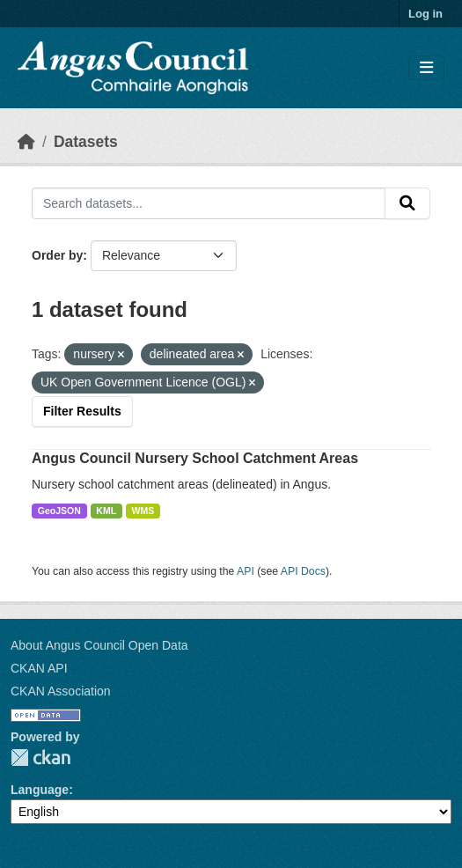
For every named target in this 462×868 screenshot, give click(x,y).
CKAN (40, 758)
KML (106, 511)
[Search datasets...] (209, 203)
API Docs (303, 571)
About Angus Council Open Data (99, 645)
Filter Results (82, 411)
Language (40, 790)
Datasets (86, 142)
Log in (425, 14)
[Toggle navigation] (426, 68)
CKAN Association (61, 691)
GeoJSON (59, 511)
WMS (143, 511)
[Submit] (407, 203)
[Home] (26, 142)
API (246, 571)
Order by (57, 255)
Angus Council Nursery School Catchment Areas (195, 458)
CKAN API (39, 668)
